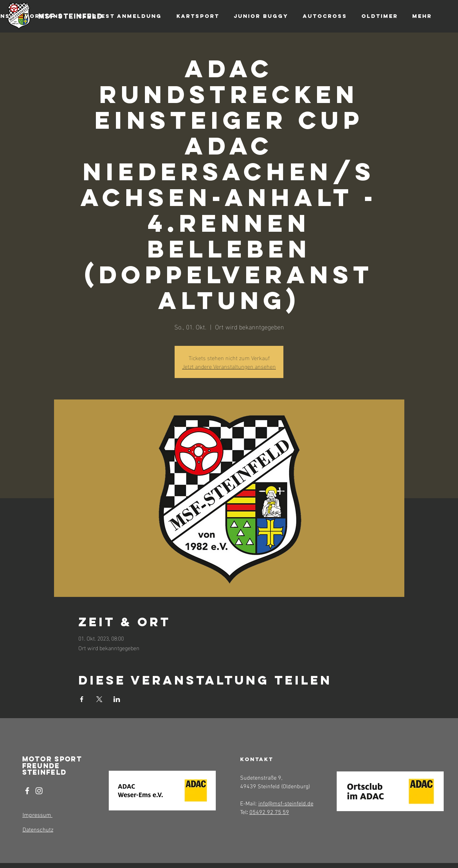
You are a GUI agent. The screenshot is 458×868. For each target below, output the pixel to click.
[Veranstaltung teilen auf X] (99, 699)
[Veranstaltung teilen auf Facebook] (82, 699)
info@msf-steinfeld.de (286, 804)
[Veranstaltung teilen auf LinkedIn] (117, 699)
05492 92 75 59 (269, 813)
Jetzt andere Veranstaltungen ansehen (229, 366)
